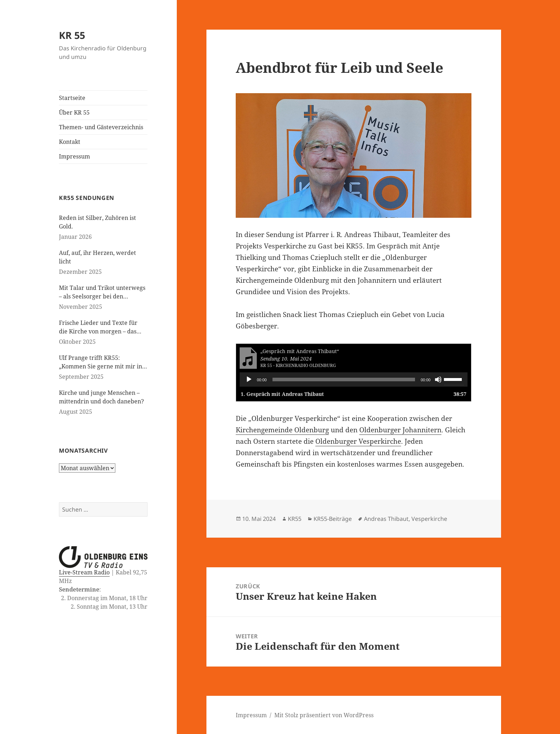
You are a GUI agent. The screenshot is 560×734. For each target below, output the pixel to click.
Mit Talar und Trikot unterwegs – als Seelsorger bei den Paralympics (102, 292)
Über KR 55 (74, 112)
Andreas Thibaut (386, 519)
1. (282, 394)
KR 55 (72, 35)
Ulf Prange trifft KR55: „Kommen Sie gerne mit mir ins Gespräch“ (102, 362)
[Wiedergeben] (249, 379)
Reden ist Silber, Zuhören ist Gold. (97, 222)
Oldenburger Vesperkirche (358, 441)
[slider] (344, 379)
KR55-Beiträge (333, 519)
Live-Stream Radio (84, 572)
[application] (354, 379)
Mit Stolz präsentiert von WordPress (324, 715)
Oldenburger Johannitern (400, 430)
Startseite (72, 98)
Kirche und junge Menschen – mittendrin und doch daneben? (101, 397)
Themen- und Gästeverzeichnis (101, 127)
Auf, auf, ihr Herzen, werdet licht (97, 257)
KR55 (295, 519)
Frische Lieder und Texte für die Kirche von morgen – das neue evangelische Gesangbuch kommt (101, 327)
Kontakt (70, 142)
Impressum (74, 156)
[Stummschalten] (438, 379)
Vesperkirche (429, 519)
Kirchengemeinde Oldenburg (282, 430)
